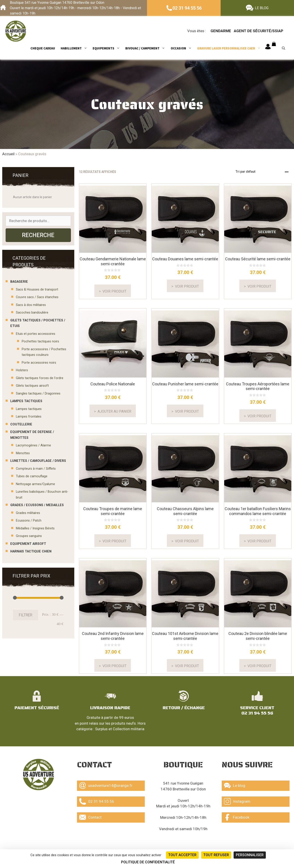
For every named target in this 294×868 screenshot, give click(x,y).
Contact (90, 817)
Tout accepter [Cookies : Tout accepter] (182, 855)
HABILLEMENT (76, 48)
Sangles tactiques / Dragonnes (38, 394)
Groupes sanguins (29, 536)
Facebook (237, 817)
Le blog (235, 785)
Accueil (8, 154)
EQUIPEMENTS (108, 48)
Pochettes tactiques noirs (40, 341)
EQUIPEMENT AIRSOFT (28, 544)
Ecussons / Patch (29, 521)
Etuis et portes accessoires (36, 334)
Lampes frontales (29, 417)
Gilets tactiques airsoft (32, 386)
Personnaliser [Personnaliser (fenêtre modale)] (250, 855)
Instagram (237, 801)
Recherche (38, 235)
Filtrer (26, 615)
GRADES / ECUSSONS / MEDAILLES (37, 505)
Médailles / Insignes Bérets (35, 528)
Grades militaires (28, 513)
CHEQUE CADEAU (43, 48)
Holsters (22, 370)
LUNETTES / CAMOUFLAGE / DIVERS (38, 461)
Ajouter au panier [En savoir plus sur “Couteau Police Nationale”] (114, 411)
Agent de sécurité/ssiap (259, 31)
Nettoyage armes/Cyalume (35, 484)
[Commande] (262, 172)
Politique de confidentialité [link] (148, 862)
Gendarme (221, 31)
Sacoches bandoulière (32, 313)
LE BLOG (262, 8)
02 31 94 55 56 (187, 8)
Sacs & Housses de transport (37, 290)
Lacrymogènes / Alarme (33, 445)
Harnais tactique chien (31, 551)
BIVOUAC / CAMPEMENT (147, 48)
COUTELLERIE (21, 424)
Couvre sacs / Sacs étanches (37, 297)
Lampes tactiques (29, 409)
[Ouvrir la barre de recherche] (285, 48)
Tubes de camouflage (32, 476)
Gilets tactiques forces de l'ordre (40, 378)
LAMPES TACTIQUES (26, 401)
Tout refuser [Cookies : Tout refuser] (216, 855)
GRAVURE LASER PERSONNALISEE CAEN (231, 48)
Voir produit (114, 291)
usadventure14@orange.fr (106, 785)
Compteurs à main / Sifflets (36, 469)
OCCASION (183, 48)
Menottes (23, 453)
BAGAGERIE (19, 282)
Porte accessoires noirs (39, 363)
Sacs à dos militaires (31, 305)
